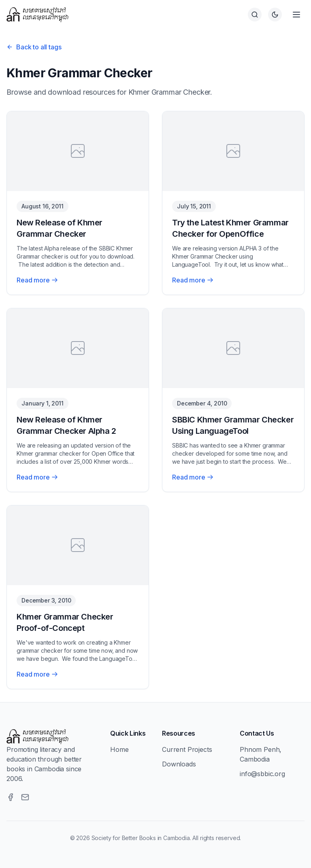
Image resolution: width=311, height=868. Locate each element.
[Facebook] (11, 797)
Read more (37, 280)
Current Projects (187, 749)
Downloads (179, 764)
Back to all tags (34, 47)
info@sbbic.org (262, 774)
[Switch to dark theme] (275, 15)
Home (119, 749)
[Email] (25, 797)
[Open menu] (296, 15)
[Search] (255, 15)
